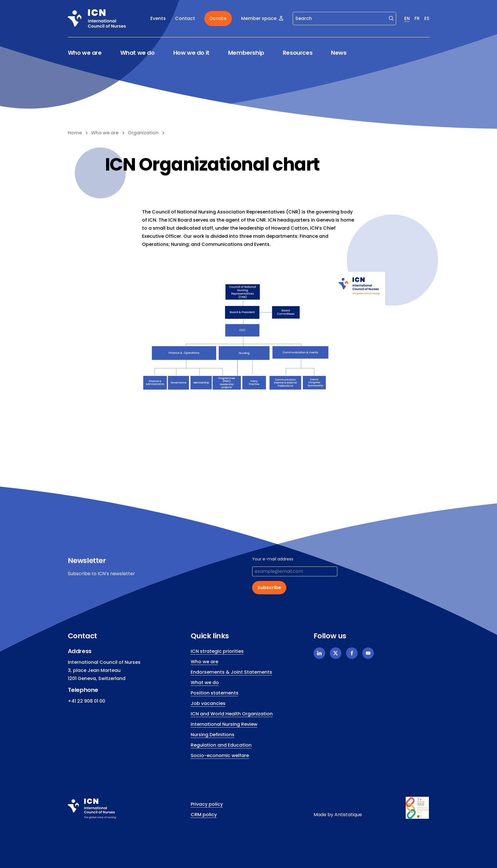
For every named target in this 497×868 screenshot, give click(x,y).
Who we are (85, 53)
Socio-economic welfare (220, 755)
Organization (143, 133)
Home (75, 133)
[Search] (344, 19)
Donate (218, 18)
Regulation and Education (221, 745)
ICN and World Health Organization (232, 714)
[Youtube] (368, 653)
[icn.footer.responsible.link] (418, 808)
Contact (185, 18)
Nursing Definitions (213, 735)
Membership (246, 53)
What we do (138, 53)
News (339, 53)
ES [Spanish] (427, 18)
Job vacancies (208, 703)
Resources (298, 53)
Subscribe (269, 588)
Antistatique (348, 815)
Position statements (215, 693)
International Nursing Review (224, 724)
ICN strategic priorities (217, 651)
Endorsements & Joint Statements (231, 672)
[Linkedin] (319, 653)
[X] (336, 653)
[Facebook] (352, 653)
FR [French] (417, 18)
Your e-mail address (273, 559)
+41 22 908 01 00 (87, 701)
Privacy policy (207, 804)
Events (158, 18)
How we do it (191, 53)
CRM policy (204, 815)
